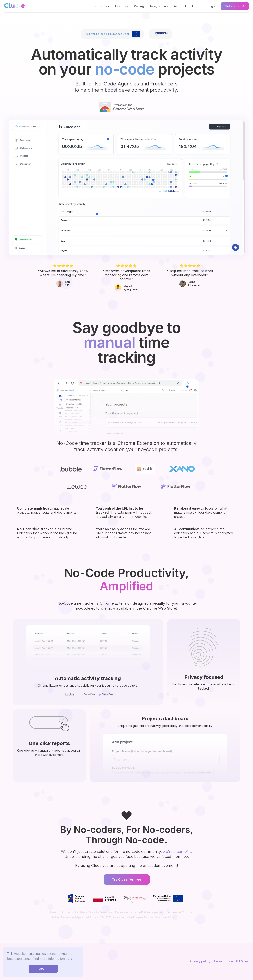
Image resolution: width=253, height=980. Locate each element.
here (69, 959)
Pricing (139, 6)
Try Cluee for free (127, 879)
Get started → (235, 6)
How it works (100, 6)
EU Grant (242, 961)
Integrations (159, 6)
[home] (14, 5)
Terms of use (223, 961)
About (189, 6)
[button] (97, 214)
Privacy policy (200, 961)
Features (122, 6)
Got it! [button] (43, 969)
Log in (212, 6)
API (176, 6)
